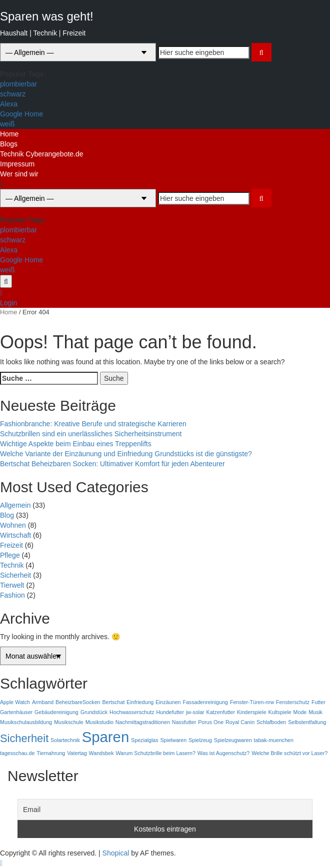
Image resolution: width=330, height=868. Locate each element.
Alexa (9, 104)
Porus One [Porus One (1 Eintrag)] (211, 722)
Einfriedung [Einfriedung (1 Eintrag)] (140, 702)
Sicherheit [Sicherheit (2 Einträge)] (24, 738)
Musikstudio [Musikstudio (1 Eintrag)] (99, 722)
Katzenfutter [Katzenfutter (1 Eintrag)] (221, 712)
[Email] (165, 810)
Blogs (9, 144)
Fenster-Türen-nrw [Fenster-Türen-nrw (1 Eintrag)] (252, 702)
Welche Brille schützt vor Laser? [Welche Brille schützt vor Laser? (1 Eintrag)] (289, 753)
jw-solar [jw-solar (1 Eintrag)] (195, 712)
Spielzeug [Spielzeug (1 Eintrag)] (200, 740)
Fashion (12, 595)
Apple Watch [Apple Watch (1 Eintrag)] (15, 702)
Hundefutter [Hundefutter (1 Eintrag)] (170, 712)
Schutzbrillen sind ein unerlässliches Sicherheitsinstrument (91, 434)
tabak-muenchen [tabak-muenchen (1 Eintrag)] (274, 740)
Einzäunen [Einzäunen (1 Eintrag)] (168, 702)
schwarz (13, 94)
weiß (7, 124)
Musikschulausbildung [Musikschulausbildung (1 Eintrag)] (26, 722)
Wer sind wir (19, 174)
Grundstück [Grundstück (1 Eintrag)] (94, 712)
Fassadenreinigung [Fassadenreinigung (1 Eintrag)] (205, 702)
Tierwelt (12, 585)
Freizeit (11, 545)
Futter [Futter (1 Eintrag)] (318, 702)
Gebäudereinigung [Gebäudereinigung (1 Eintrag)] (56, 712)
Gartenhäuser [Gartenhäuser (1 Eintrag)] (16, 712)
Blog (7, 515)
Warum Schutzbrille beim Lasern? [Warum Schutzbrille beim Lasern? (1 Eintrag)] (155, 753)
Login (8, 303)
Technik (12, 565)
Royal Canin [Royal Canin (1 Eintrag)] (240, 722)
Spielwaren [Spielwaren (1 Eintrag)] (174, 740)
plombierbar (18, 84)
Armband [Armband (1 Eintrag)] (43, 702)
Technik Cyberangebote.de (42, 154)
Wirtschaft (15, 535)
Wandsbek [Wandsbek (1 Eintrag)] (101, 753)
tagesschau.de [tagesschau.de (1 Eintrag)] (17, 753)
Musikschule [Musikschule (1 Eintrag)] (69, 722)
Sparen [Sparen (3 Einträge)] (106, 737)
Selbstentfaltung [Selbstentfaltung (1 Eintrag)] (307, 722)
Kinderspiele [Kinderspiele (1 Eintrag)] (252, 712)
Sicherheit (15, 575)
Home (9, 134)
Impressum (17, 164)
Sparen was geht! (47, 16)
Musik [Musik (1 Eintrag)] (315, 712)
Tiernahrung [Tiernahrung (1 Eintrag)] (51, 753)
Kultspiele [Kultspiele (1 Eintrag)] (279, 712)
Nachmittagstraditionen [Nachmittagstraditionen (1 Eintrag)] (143, 722)
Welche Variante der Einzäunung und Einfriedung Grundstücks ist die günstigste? (126, 454)
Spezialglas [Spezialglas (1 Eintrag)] (145, 740)
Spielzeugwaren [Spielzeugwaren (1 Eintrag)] (233, 740)
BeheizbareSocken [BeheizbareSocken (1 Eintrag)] (78, 702)
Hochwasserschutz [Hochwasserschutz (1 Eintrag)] (132, 712)
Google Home (21, 114)
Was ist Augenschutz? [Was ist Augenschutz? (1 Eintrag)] (223, 753)
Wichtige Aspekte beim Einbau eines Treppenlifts (76, 444)
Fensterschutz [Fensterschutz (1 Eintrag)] (293, 702)
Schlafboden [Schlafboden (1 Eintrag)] (271, 722)
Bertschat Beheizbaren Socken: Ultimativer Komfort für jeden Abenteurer (112, 464)
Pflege (10, 555)
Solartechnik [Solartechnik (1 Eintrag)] (65, 740)
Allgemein (15, 505)
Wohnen (13, 525)
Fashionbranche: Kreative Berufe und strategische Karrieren (93, 424)
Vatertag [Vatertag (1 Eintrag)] (77, 753)
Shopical (116, 853)
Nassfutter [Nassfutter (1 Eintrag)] (184, 722)
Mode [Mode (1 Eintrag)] (300, 712)
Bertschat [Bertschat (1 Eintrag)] (113, 702)
